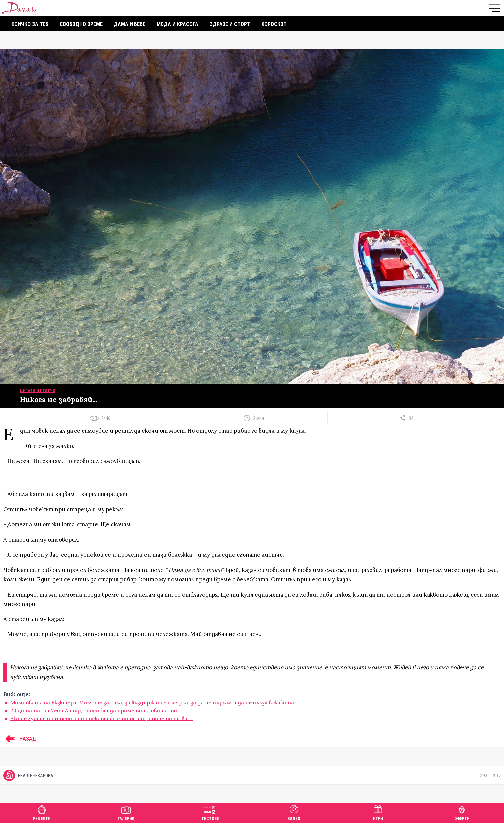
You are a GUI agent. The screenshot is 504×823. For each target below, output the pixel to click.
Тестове (210, 812)
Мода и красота (178, 24)
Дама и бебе (130, 24)
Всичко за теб (30, 24)
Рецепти (42, 812)
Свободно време (81, 24)
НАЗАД (20, 739)
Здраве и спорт (230, 24)
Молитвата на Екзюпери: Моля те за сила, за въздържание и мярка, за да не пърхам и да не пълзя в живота (152, 702)
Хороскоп (274, 24)
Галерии (126, 812)
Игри (378, 812)
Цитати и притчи (38, 391)
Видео (294, 812)
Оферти (462, 812)
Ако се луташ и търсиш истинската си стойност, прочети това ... (101, 718)
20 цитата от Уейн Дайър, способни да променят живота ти (94, 710)
